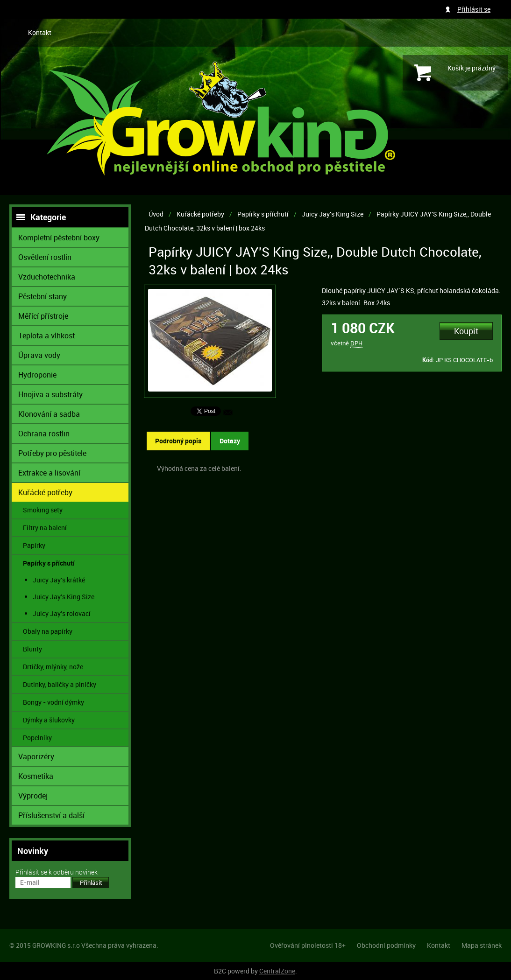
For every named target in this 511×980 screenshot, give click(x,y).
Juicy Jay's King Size (333, 214)
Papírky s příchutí (263, 214)
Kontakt (40, 32)
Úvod (156, 214)
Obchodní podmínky (386, 945)
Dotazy (230, 441)
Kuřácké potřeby (200, 214)
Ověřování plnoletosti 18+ (308, 945)
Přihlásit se (474, 9)
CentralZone (277, 971)
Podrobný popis (178, 441)
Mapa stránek (482, 945)
